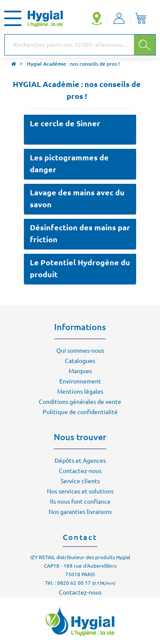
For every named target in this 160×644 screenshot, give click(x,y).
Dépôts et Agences (80, 461)
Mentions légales (80, 392)
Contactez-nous (80, 471)
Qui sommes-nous (80, 351)
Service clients (80, 481)
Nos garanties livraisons (80, 512)
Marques (80, 371)
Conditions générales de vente (80, 402)
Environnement (80, 381)
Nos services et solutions (80, 491)
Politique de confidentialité (80, 412)
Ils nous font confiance (80, 502)
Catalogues (80, 361)
